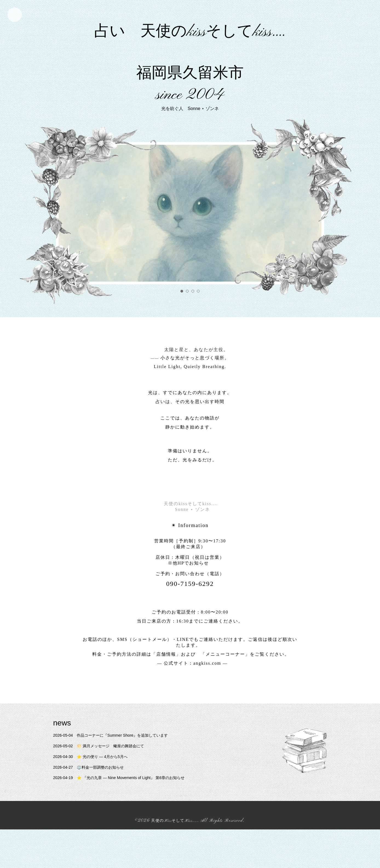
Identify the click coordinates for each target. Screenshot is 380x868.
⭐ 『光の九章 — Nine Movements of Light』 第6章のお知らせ (128, 816)
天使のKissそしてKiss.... (174, 860)
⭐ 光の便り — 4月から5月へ (95, 795)
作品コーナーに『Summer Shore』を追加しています (118, 774)
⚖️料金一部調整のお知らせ (93, 806)
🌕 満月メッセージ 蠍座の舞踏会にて (105, 785)
